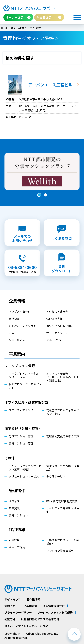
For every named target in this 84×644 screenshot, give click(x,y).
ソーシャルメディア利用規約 (55, 612)
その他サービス (56, 476)
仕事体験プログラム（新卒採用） (63, 542)
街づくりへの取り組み (60, 326)
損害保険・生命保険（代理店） (63, 468)
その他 (10, 458)
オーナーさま (14, 17)
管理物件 (17, 490)
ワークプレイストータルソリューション (24, 375)
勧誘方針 (10, 619)
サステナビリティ (57, 333)
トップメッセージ (20, 312)
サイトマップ (13, 599)
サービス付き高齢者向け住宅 (63, 510)
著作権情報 (33, 599)
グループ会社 (54, 340)
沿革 (11, 333)
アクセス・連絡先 (57, 312)
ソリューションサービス (24, 476)
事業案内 (17, 354)
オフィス (14, 501)
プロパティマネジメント (24, 410)
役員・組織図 (17, 340)
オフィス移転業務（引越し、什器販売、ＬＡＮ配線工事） (63, 377)
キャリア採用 (17, 547)
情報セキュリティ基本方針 (21, 606)
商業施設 (14, 508)
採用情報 (17, 529)
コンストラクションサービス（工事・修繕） (25, 468)
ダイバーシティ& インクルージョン (26, 626)
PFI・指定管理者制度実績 (62, 501)
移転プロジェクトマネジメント (25, 386)
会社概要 (14, 319)
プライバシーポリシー (18, 612)
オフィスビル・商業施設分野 (26, 402)
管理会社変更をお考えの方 (63, 436)
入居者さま (44, 17)
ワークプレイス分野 (20, 366)
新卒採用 (14, 540)
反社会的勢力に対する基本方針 (40, 619)
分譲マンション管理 (21, 436)
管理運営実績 (54, 319)
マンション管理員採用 (60, 551)
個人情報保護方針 (54, 606)
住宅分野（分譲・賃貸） (23, 428)
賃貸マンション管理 (21, 443)
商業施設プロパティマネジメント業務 (63, 412)
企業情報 (17, 301)
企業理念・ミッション (22, 326)
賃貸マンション (18, 515)
